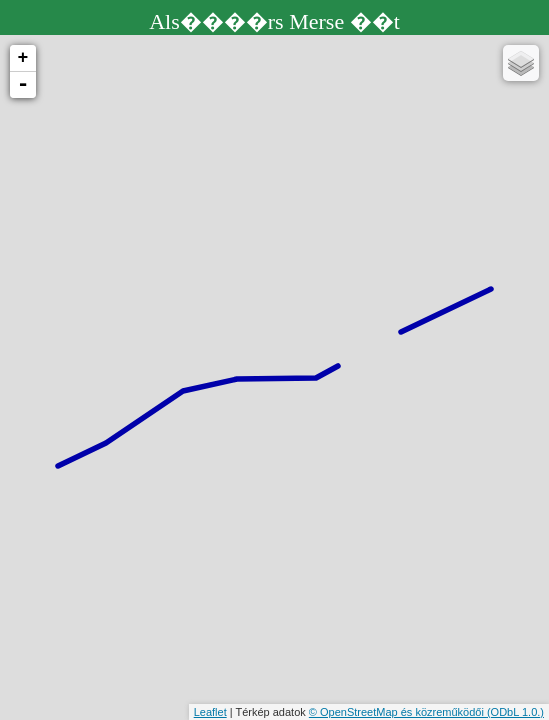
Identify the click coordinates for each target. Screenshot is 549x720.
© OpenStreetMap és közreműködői (398, 712)
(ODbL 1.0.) (515, 712)
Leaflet (210, 712)
